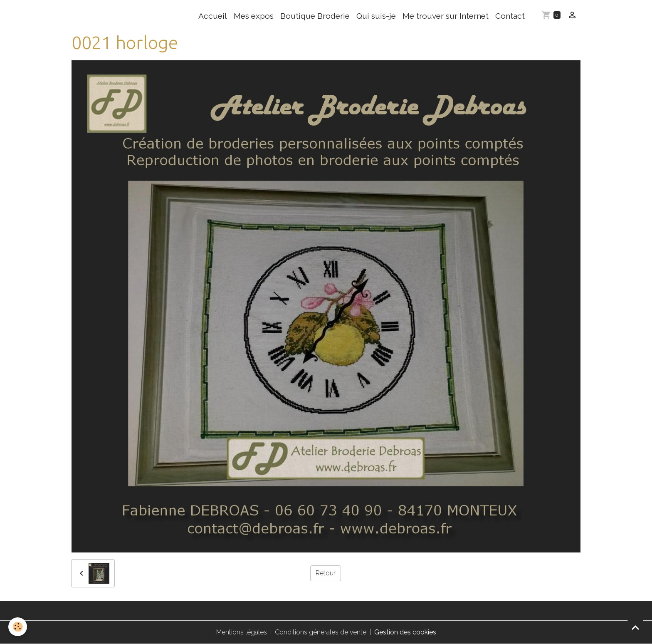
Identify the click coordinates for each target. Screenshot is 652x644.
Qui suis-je (376, 16)
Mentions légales (242, 632)
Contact (510, 16)
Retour (326, 573)
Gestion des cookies (405, 632)
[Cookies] (18, 627)
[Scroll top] (635, 627)
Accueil (213, 16)
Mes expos (254, 16)
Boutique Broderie (315, 16)
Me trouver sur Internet (446, 16)
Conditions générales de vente (321, 632)
